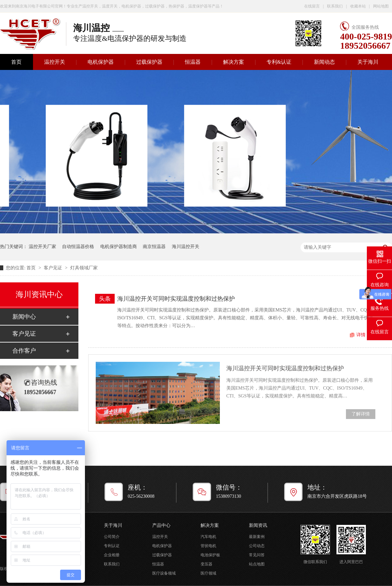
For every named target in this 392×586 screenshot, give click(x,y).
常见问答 (257, 555)
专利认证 (112, 546)
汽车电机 (208, 537)
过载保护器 (149, 62)
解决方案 (234, 62)
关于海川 (368, 62)
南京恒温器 (154, 247)
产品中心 (161, 525)
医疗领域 (208, 573)
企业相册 (112, 555)
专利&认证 (279, 62)
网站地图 (381, 6)
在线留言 (312, 6)
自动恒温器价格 (78, 247)
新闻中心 (24, 317)
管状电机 (208, 546)
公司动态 (257, 546)
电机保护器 (101, 62)
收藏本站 (358, 6)
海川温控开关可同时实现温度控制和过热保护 (176, 299)
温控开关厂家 (42, 247)
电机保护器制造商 (119, 247)
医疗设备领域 (164, 573)
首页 (32, 268)
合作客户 (24, 351)
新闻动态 (324, 62)
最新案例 (257, 537)
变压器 (206, 564)
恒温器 (193, 62)
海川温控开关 (186, 247)
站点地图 (257, 564)
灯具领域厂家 (84, 268)
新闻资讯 (258, 525)
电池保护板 (210, 555)
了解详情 (361, 414)
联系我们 (335, 6)
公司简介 (112, 537)
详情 (361, 335)
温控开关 (55, 62)
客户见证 (54, 268)
